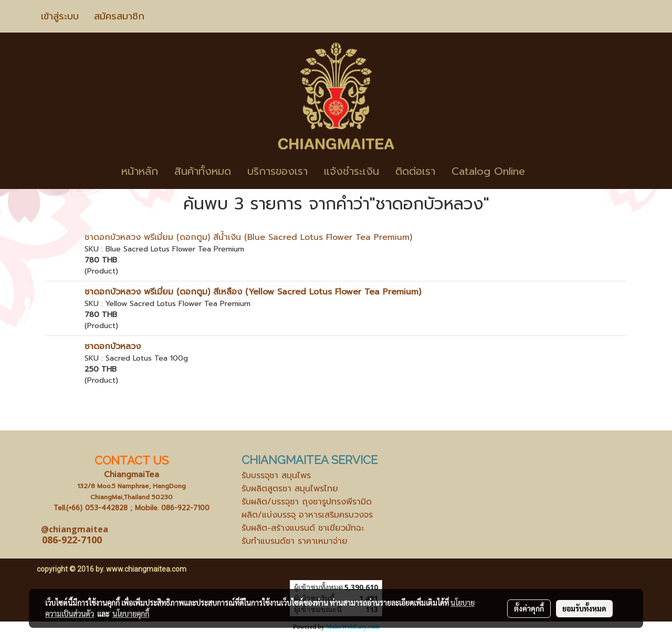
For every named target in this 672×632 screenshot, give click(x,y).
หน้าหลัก (140, 171)
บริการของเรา (277, 171)
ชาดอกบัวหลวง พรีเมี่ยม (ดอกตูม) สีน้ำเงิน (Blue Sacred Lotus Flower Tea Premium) (248, 237)
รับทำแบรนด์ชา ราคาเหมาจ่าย (295, 541)
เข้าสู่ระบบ (60, 16)
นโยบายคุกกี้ (131, 614)
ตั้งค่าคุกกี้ (529, 608)
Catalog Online (488, 171)
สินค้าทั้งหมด (203, 171)
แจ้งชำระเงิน (351, 171)
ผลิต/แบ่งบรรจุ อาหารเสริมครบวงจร (307, 515)
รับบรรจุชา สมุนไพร (276, 476)
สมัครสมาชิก (119, 16)
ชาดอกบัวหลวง (113, 346)
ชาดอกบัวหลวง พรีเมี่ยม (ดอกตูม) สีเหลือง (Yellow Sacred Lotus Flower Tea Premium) (253, 292)
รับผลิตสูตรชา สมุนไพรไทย (290, 489)
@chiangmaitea (75, 529)
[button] (549, 171)
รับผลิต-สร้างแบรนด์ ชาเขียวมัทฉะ (303, 528)
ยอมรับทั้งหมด (584, 608)
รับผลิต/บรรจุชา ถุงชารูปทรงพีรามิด (307, 502)
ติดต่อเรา (415, 171)
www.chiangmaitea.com (146, 569)
